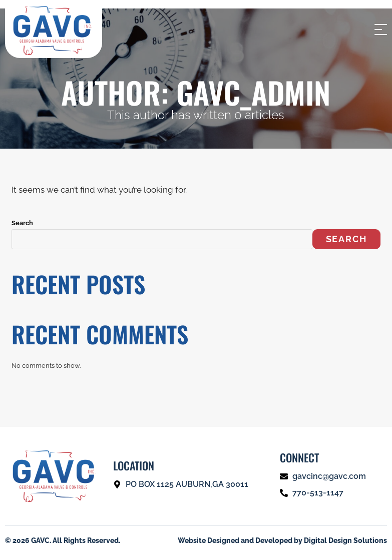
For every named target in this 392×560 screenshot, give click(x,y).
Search (22, 223)
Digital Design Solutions (345, 540)
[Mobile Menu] (379, 29)
